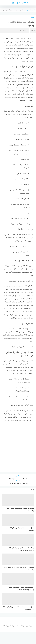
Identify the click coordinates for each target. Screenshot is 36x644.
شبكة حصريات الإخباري (22, 3)
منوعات (31, 17)
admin (33, 31)
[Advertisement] (18, 442)
